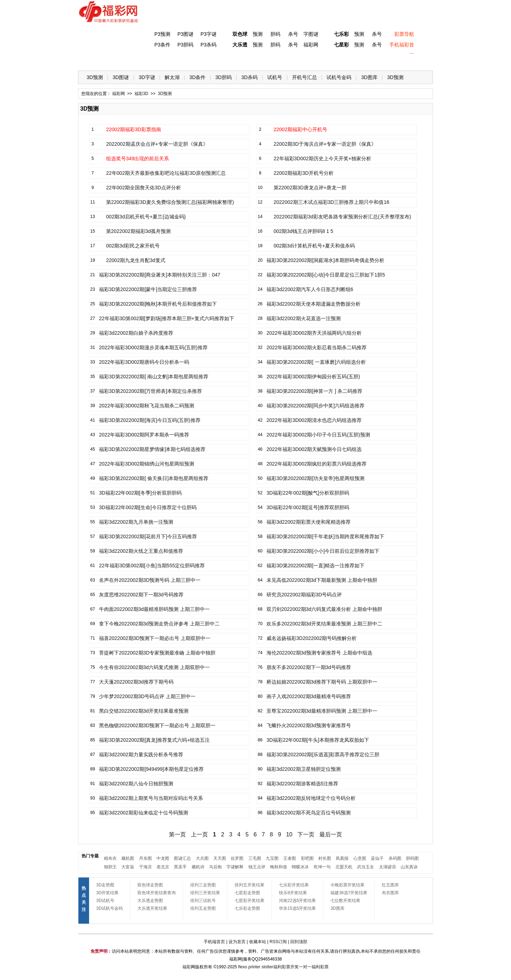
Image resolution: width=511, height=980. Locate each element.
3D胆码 (224, 77)
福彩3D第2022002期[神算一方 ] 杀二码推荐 (314, 391)
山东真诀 (409, 867)
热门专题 (90, 856)
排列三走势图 (203, 885)
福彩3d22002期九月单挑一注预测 (136, 522)
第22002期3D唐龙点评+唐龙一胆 (310, 188)
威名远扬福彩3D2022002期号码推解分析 (312, 638)
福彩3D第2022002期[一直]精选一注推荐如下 (315, 566)
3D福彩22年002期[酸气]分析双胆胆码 (308, 493)
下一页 (306, 834)
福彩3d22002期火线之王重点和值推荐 (141, 551)
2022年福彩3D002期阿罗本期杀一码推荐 (144, 435)
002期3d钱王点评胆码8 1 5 (303, 231)
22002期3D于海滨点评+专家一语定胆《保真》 (325, 144)
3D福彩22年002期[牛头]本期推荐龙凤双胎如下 (318, 740)
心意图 (360, 858)
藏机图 (128, 858)
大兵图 (202, 858)
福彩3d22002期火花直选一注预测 (304, 318)
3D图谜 (121, 77)
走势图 (384, 60)
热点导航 (355, 60)
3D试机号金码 (109, 908)
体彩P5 (238, 60)
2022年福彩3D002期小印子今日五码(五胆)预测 (318, 435)
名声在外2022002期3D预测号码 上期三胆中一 (150, 580)
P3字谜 (208, 34)
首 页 (93, 60)
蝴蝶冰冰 (300, 867)
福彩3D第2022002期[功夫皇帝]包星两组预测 (315, 478)
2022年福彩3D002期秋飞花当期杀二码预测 (147, 406)
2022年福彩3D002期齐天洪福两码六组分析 (314, 333)
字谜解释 (235, 867)
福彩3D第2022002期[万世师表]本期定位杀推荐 (150, 391)
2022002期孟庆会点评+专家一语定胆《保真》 (157, 144)
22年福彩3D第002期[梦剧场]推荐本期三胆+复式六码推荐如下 (167, 318)
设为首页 (237, 942)
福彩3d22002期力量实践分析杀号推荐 (141, 755)
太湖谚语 (388, 867)
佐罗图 (237, 858)
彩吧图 (307, 858)
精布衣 (110, 858)
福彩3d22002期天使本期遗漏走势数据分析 (314, 304)
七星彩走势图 (247, 893)
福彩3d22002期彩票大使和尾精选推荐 (309, 522)
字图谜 (311, 34)
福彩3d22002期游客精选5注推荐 (302, 784)
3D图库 (369, 77)
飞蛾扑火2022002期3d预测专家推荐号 (309, 725)
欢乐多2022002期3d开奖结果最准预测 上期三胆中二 (324, 624)
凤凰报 (342, 858)
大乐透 (240, 45)
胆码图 (412, 858)
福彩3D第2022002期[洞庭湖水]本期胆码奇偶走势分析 (325, 260)
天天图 (220, 858)
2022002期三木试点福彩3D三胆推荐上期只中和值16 (331, 202)
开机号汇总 (304, 77)
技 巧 (325, 60)
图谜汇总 (182, 858)
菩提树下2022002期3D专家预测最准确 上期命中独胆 (157, 653)
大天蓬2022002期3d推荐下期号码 (136, 682)
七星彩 (341, 45)
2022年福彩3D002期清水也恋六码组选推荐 (314, 420)
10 (289, 834)
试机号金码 (339, 77)
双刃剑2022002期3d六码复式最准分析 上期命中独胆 (324, 609)
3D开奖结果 (107, 893)
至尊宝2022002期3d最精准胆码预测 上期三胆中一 (322, 711)
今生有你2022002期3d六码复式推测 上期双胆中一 (154, 667)
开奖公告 (413, 60)
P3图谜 (185, 34)
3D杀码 (249, 77)
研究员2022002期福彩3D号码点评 (304, 595)
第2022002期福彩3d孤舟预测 (138, 231)
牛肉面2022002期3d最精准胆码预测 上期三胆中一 (154, 609)
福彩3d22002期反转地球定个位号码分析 (311, 798)
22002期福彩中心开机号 (300, 129)
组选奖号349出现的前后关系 (138, 158)
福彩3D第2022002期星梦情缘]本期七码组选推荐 (152, 449)
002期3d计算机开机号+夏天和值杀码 (314, 246)
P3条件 (162, 45)
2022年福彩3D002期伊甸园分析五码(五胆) (313, 377)
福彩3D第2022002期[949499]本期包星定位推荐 (151, 769)
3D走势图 (105, 885)
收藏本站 (258, 942)
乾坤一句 (322, 867)
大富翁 (128, 867)
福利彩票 (320, 967)
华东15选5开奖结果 (297, 908)
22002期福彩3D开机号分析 (304, 173)
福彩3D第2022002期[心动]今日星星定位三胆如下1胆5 (326, 275)
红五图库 (390, 885)
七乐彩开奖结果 (294, 885)
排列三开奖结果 (205, 893)
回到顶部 (299, 942)
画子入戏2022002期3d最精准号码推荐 (309, 696)
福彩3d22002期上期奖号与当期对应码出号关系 (151, 798)
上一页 (199, 834)
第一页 (177, 834)
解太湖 (172, 77)
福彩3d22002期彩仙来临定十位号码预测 (144, 813)
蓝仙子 (377, 858)
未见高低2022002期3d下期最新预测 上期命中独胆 (322, 580)
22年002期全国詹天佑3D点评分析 (144, 188)
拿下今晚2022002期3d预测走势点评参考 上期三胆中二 (159, 624)
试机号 (275, 77)
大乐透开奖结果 (152, 908)
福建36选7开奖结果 (349, 893)
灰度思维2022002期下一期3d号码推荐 (141, 595)
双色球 (240, 34)
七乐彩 (341, 34)
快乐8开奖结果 (293, 893)
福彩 (187, 967)
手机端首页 (214, 942)
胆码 (275, 34)
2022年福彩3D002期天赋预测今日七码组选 (314, 449)
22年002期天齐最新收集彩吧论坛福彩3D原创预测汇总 (166, 173)
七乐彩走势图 (247, 908)
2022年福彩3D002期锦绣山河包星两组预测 (147, 464)
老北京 (163, 867)
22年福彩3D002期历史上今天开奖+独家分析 (322, 158)
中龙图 (163, 858)
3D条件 (197, 77)
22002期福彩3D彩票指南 (134, 129)
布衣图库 (390, 893)
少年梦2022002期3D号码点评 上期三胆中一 (147, 696)
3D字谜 (147, 77)
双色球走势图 (150, 885)
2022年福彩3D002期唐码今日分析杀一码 (144, 362)
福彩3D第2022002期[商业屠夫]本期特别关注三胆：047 (160, 275)
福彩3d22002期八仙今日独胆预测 (136, 784)
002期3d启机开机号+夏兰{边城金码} (146, 217)
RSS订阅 (278, 942)
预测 (258, 34)
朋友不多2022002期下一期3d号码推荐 (309, 667)
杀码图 (395, 858)
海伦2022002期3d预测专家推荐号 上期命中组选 (319, 653)
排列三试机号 (203, 901)
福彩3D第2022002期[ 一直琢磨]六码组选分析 (316, 362)
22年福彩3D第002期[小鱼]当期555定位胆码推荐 (152, 566)
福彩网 (311, 45)
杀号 (293, 34)
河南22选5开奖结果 (297, 901)
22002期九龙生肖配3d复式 (136, 260)
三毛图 (255, 858)
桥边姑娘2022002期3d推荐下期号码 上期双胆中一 (322, 682)
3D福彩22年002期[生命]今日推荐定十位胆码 (148, 507)
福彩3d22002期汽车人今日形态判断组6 (310, 289)
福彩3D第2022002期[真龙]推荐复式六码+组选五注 (154, 740)
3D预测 (95, 77)
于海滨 (145, 867)
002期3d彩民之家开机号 (133, 246)
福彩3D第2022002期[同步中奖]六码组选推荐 (315, 406)
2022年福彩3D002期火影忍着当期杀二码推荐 (317, 347)
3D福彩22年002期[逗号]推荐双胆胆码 (308, 507)
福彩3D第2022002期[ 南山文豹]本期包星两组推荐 (154, 377)
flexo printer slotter (256, 967)
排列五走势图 (203, 908)
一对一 (305, 967)
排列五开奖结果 (249, 885)
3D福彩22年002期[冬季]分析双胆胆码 (140, 493)
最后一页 (331, 834)
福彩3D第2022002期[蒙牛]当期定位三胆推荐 (148, 289)
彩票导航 (404, 34)
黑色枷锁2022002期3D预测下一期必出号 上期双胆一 (157, 725)
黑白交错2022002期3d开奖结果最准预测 (144, 711)
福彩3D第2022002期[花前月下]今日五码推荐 (148, 536)
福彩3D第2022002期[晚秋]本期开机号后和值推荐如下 (158, 304)
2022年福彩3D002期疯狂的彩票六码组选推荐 (317, 464)
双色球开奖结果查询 (156, 893)
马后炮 (215, 867)
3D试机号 (105, 901)
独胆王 (110, 867)
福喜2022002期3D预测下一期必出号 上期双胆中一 (155, 638)
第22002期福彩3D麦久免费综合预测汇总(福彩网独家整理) (170, 202)
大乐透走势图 (150, 901)
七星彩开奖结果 (249, 901)
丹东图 (145, 858)
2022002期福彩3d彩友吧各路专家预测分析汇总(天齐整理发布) (342, 217)
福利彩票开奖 (286, 967)
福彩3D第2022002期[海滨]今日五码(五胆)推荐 (150, 420)
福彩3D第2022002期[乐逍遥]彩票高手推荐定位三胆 (323, 755)
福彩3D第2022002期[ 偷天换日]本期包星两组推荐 (154, 478)
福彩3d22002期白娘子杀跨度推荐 (136, 333)
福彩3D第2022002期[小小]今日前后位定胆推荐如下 (323, 551)
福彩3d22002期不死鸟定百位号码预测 (309, 813)
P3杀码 (208, 45)
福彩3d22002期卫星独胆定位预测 (304, 769)
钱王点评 (257, 867)
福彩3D (122, 60)
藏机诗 (198, 867)
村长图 (325, 858)
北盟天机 (344, 867)
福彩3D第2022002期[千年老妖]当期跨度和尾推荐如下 (325, 536)
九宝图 (272, 858)
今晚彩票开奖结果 (347, 885)
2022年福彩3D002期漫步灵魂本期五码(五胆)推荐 (153, 347)
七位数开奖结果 (345, 901)
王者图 (290, 858)
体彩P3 (151, 60)
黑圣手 (180, 867)
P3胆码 (185, 45)
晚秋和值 (279, 867)
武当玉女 (366, 867)
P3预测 (162, 34)
